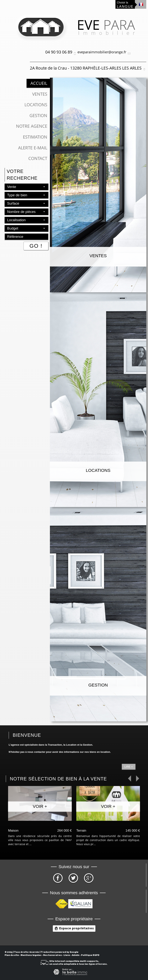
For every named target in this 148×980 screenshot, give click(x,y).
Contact (38, 158)
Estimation (35, 137)
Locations (36, 105)
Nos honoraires (53, 955)
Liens (67, 955)
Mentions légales (31, 955)
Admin (76, 955)
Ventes (40, 94)
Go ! (36, 246)
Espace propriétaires (74, 928)
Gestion (38, 115)
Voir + (40, 806)
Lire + (129, 767)
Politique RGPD (90, 955)
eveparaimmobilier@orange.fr (102, 52)
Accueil (39, 83)
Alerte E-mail (33, 148)
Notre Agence (32, 126)
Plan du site (12, 955)
